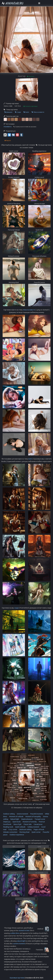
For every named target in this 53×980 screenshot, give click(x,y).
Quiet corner (36, 832)
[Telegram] (9, 135)
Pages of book (39, 829)
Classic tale (27, 824)
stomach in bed (24, 931)
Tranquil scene (40, 819)
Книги (26, 112)
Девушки (8, 112)
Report (8, 141)
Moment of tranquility (33, 817)
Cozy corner (13, 829)
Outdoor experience (17, 835)
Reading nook (8, 827)
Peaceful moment (36, 814)
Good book (7, 824)
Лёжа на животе (38, 112)
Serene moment (22, 814)
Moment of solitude (16, 817)
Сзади (18, 112)
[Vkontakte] (13, 135)
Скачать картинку (30, 106)
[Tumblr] (21, 135)
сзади (16, 608)
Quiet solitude (20, 827)
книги (30, 459)
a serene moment (19, 944)
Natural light (14, 819)
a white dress (15, 933)
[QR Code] (5, 135)
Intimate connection (10, 832)
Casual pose (38, 824)
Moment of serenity (29, 822)
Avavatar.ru (8, 127)
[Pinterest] (17, 135)
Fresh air (42, 822)
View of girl (17, 824)
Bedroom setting (25, 829)
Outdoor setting (9, 814)
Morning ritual (24, 832)
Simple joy (7, 822)
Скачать (31, 76)
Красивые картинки (17, 978)
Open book (16, 822)
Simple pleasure (27, 819)
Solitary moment (33, 827)
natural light (21, 941)
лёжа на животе (29, 310)
